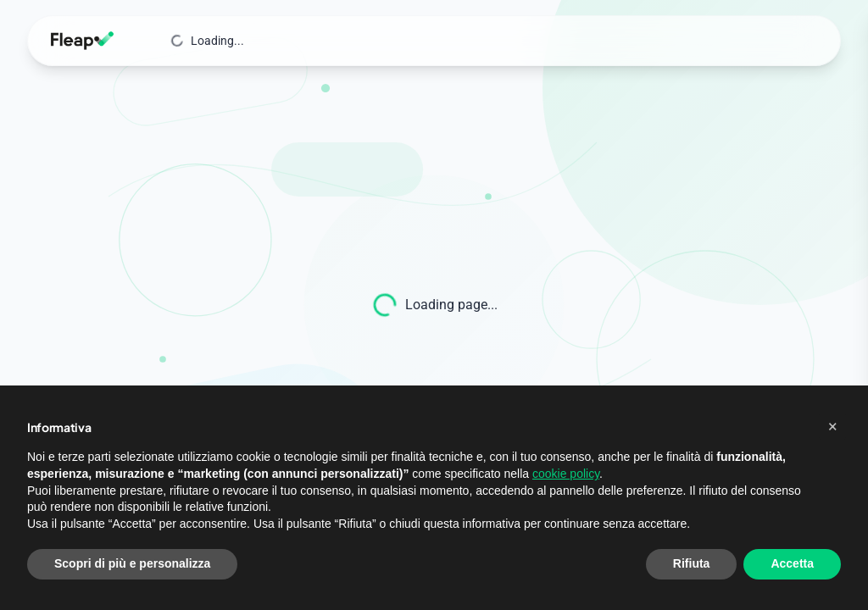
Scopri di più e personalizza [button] (132, 563)
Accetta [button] (792, 563)
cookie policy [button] (566, 474)
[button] (832, 426)
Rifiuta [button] (692, 563)
